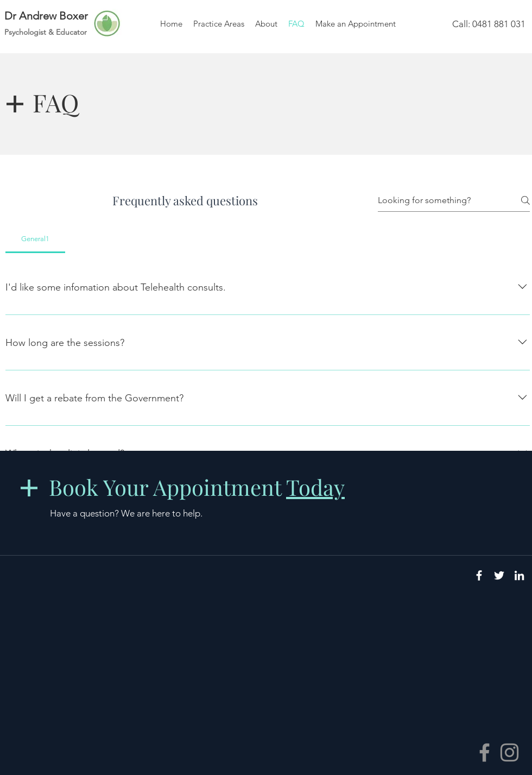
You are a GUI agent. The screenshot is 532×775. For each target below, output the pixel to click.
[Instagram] (509, 752)
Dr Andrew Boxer (46, 16)
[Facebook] (484, 752)
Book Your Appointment (197, 487)
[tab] (35, 239)
